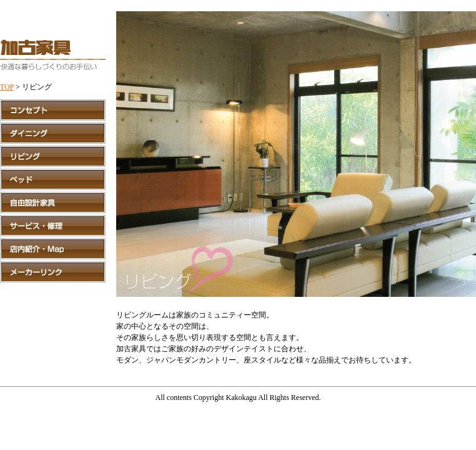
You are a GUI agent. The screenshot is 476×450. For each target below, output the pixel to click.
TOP (7, 87)
